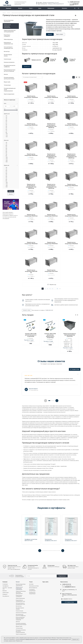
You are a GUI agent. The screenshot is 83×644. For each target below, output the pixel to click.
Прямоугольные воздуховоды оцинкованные (7, 26)
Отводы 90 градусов (53, 60)
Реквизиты (5, 594)
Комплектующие (7, 59)
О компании (5, 584)
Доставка (31, 584)
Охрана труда (6, 593)
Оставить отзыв (75, 369)
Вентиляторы (7, 51)
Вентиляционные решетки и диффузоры (10, 66)
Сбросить (11, 194)
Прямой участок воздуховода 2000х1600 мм (31, 271)
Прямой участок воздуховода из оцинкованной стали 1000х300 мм (51, 156)
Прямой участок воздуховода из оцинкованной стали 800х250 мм (71, 156)
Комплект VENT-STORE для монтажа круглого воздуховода (31, 335)
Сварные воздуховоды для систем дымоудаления (10, 31)
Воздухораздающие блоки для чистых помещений (10, 71)
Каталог (21, 8)
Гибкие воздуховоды (8, 39)
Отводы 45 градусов (72, 60)
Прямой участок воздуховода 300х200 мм (51, 243)
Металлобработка (33, 588)
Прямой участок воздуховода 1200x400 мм (31, 97)
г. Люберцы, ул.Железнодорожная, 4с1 (55, 4)
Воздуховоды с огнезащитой (7, 36)
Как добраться (6, 596)
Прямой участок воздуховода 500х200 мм (71, 215)
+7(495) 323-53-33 (74, 2)
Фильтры (6, 74)
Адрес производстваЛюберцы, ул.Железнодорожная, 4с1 (69, 595)
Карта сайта (45, 582)
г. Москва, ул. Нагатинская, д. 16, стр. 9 (51, 3)
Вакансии (5, 591)
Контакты (65, 8)
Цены (40, 8)
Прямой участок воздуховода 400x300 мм (71, 124)
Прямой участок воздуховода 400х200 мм (31, 243)
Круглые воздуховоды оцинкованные (9, 21)
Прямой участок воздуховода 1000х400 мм (51, 97)
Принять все (75, 639)
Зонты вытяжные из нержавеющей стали (8, 48)
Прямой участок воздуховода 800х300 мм (71, 97)
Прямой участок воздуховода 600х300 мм (31, 124)
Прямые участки (36, 60)
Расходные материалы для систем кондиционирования (10, 90)
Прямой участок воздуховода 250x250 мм (51, 215)
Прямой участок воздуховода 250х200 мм (71, 243)
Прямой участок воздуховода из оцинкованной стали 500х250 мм (51, 186)
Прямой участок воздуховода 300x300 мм (31, 155)
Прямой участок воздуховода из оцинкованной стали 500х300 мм (51, 126)
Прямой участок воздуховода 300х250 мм (31, 215)
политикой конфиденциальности (27, 639)
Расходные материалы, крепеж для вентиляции (9, 78)
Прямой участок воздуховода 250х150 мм (51, 271)
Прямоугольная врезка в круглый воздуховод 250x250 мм (70, 335)
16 (57, 289)
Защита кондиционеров (9, 94)
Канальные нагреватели (9, 62)
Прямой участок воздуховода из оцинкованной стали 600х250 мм (31, 186)
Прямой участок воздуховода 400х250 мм (71, 185)
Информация (51, 8)
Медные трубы (7, 82)
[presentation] (76, 315)
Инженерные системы (34, 586)
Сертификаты (6, 586)
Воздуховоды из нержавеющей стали (8, 43)
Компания (9, 8)
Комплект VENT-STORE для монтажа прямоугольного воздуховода (50, 336)
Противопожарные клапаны (8, 55)
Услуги (31, 8)
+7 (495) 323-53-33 (49, 310)
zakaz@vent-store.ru (68, 599)
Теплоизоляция (7, 85)
